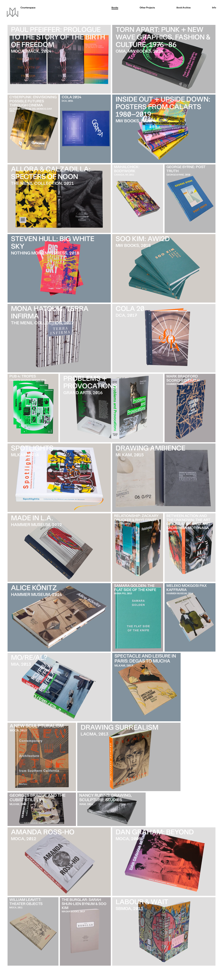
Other (147, 8)
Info (214, 8)
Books (115, 8)
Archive (184, 8)
